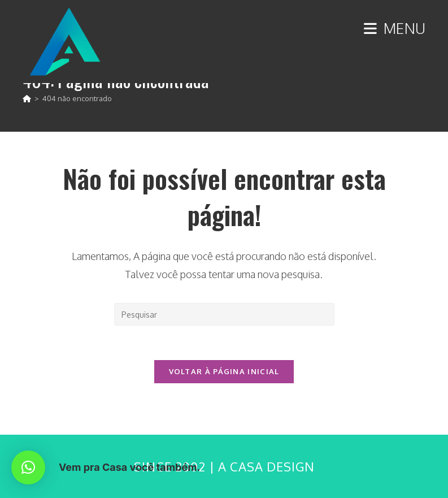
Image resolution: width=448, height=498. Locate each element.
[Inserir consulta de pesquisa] (224, 314)
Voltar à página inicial (224, 371)
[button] (28, 467)
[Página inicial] (27, 98)
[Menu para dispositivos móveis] (395, 28)
